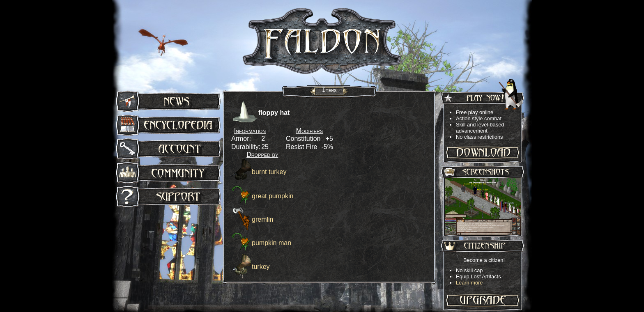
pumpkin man (271, 243)
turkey (261, 267)
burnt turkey (269, 172)
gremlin (262, 219)
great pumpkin (273, 196)
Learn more (469, 283)
